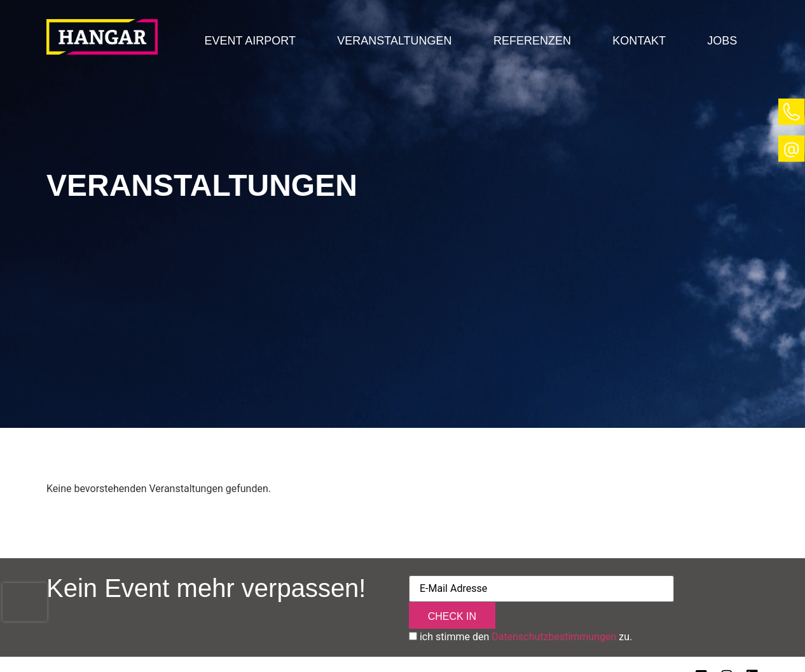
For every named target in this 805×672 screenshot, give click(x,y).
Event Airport (250, 41)
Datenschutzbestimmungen (554, 610)
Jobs (722, 41)
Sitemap (213, 651)
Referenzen (532, 41)
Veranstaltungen (394, 41)
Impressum (75, 651)
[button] (250, 41)
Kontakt (639, 41)
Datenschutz (147, 651)
